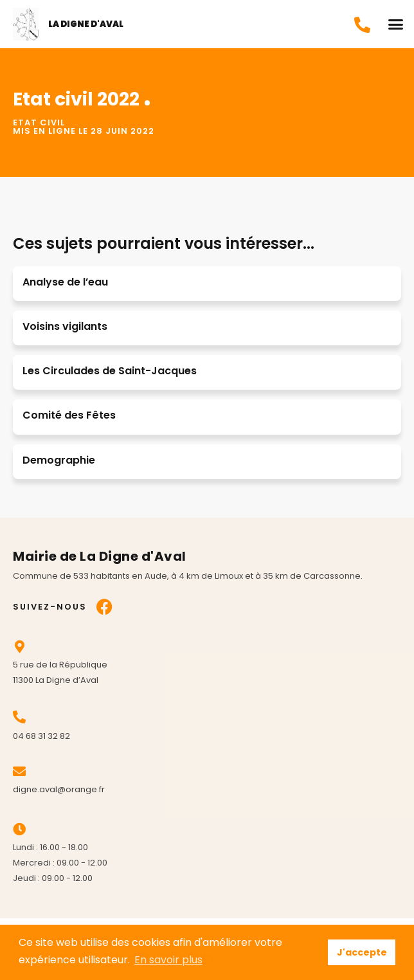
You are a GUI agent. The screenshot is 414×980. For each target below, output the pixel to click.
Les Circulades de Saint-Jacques (110, 371)
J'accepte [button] (362, 952)
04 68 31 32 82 (41, 736)
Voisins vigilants (65, 326)
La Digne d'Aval (86, 24)
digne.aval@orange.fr (59, 789)
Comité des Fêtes (69, 415)
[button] (395, 24)
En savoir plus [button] (168, 960)
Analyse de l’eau (65, 282)
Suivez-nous (50, 607)
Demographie (59, 460)
